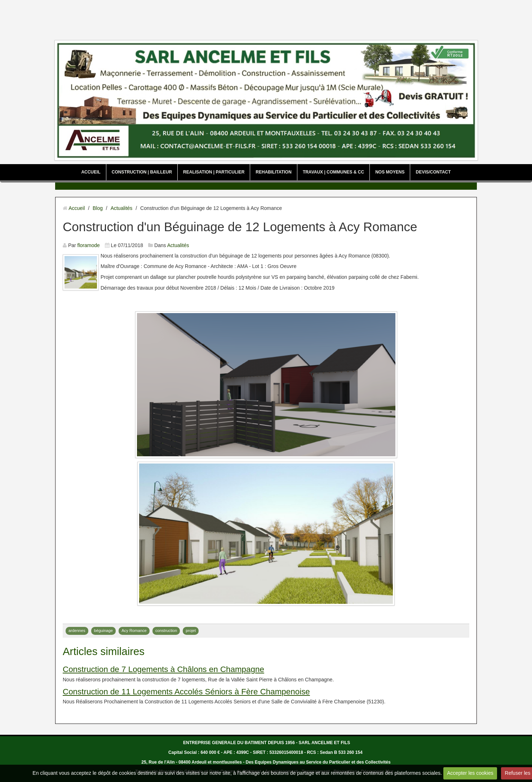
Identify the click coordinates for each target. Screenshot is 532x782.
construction (166, 631)
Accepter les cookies (470, 773)
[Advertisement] (266, 18)
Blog (98, 208)
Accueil (77, 208)
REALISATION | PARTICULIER (214, 172)
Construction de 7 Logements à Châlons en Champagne (163, 669)
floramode (89, 245)
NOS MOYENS (390, 172)
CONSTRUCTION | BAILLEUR (142, 172)
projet (191, 631)
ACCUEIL (91, 172)
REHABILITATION (274, 172)
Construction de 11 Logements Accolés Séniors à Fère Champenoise (186, 692)
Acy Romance (134, 631)
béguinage (103, 631)
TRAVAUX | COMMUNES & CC (333, 172)
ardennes (77, 631)
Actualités (122, 208)
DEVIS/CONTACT (433, 172)
